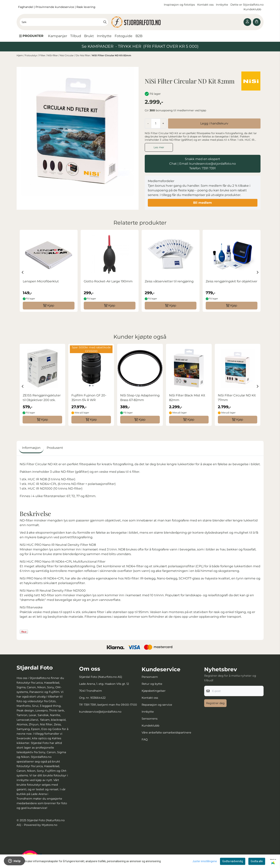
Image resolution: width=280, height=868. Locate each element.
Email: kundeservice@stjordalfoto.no (208, 164)
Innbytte (222, 5)
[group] (49, 271)
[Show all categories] (31, 36)
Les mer (159, 147)
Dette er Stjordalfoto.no (247, 5)
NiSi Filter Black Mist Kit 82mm (187, 398)
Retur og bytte (152, 684)
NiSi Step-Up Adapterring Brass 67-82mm (140, 398)
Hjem (20, 55)
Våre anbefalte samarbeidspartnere (166, 733)
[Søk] (64, 22)
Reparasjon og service (157, 705)
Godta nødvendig (233, 861)
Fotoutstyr (31, 55)
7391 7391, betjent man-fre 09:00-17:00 (110, 705)
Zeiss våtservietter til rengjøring (169, 281)
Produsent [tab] (55, 448)
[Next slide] (257, 272)
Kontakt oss (205, 5)
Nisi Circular (67, 55)
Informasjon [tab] (31, 448)
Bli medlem (203, 203)
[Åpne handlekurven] (257, 22)
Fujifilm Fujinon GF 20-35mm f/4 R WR (89, 398)
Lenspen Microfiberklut (41, 281)
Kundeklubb (253, 9)
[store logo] (140, 22)
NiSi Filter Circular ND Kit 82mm (112, 55)
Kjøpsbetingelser (154, 691)
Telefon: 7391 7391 (203, 168)
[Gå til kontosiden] (247, 22)
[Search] (105, 22)
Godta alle (257, 861)
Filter (43, 55)
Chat (173, 164)
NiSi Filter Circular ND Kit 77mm (237, 398)
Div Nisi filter (83, 55)
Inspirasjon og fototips (179, 5)
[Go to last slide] (23, 272)
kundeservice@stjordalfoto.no (100, 712)
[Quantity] (156, 124)
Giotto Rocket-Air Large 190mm (108, 281)
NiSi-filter (53, 55)
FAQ (145, 739)
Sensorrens (150, 719)
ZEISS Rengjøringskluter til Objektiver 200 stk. (42, 398)
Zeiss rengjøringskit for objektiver (231, 281)
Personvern (150, 677)
